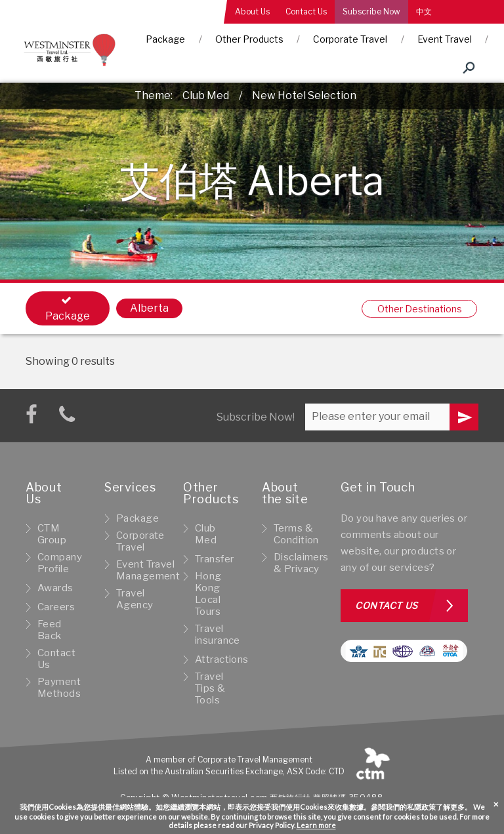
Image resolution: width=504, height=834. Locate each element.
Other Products (249, 39)
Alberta (149, 308)
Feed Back (50, 630)
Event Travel (445, 39)
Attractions (222, 659)
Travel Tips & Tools (210, 688)
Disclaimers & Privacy (301, 563)
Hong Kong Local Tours (208, 594)
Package (165, 39)
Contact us (387, 605)
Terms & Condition (296, 534)
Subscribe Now (371, 11)
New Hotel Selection (304, 95)
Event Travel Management (148, 570)
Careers (56, 607)
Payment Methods (59, 688)
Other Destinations (420, 309)
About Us (252, 11)
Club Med (206, 95)
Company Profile (60, 563)
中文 (424, 11)
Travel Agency (135, 599)
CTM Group (52, 534)
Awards (55, 588)
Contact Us (306, 11)
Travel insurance (218, 635)
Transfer (214, 559)
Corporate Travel (350, 39)
